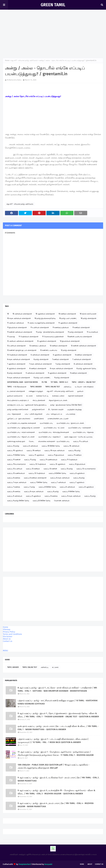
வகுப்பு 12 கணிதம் (33, 469)
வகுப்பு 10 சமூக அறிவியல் (55, 450)
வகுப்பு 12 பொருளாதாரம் (86, 469)
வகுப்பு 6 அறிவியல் (30, 446)
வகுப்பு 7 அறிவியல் (58, 482)
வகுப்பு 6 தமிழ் (79, 478)
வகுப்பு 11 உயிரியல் (81, 441)
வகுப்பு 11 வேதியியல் (69, 460)
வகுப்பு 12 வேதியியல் (38, 464)
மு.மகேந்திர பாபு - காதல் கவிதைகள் (21, 432)
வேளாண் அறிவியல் (62, 501)
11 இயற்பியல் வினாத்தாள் (17, 327)
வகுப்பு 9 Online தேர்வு (71, 492)
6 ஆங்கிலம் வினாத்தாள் (62, 355)
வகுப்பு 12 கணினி (50, 469)
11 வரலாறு (11, 337)
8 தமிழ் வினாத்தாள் (15, 373)
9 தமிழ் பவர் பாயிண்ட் (42, 378)
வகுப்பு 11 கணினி (14, 460)
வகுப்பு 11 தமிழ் (30, 460)
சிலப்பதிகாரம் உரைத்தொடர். (18, 400)
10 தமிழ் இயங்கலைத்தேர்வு (45, 318)
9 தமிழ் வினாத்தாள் (62, 378)
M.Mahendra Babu (14, 80)
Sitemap (7, 629)
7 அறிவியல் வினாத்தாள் (82, 359)
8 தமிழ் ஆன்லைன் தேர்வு (86, 368)
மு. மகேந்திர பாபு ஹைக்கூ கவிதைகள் (22, 423)
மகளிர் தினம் (39, 419)
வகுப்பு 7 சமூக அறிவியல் (17, 482)
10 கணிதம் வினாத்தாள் (67, 314)
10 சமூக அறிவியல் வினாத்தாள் (19, 318)
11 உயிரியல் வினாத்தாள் (40, 327)
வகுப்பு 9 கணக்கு (51, 496)
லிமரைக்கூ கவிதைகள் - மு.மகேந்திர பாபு (54, 441)
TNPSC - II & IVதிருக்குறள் (17, 387)
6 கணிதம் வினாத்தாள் (83, 355)
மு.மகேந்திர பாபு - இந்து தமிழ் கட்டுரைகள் (23, 428)
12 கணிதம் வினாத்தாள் (59, 346)
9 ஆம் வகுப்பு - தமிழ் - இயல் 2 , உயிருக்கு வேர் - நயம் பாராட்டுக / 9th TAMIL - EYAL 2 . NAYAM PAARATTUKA (59, 779)
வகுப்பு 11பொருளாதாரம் (16, 464)
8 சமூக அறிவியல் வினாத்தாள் (61, 368)
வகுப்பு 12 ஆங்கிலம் (57, 464)
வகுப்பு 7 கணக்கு (14, 487)
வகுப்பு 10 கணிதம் (34, 450)
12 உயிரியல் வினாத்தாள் (16, 346)
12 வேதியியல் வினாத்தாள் (17, 355)
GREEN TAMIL (53, 5)
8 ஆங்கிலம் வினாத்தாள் (16, 368)
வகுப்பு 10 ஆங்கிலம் (15, 450)
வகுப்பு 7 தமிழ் (29, 487)
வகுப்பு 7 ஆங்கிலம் (77, 482)
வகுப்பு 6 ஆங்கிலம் (77, 473)
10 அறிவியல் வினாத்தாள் (22, 314)
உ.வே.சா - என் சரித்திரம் (84, 387)
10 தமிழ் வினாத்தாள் (89, 318)
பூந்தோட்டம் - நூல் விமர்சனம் (19, 419)
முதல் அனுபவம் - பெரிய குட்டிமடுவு (78, 437)
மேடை (32, 441)
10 (8, 314)
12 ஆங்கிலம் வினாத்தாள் (47, 341)
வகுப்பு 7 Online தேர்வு (39, 482)
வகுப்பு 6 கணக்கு (14, 478)
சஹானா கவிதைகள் (76, 396)
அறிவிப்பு (67, 387)
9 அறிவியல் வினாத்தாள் (35, 373)
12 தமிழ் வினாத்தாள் (69, 350)
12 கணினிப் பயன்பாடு (49, 350)
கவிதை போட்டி (42, 396)
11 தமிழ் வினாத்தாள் (75, 332)
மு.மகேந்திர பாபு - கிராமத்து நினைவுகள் (54, 432)
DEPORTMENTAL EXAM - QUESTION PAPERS (23, 382)
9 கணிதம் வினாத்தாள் (78, 373)
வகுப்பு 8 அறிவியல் (67, 487)
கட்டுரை (29, 396)
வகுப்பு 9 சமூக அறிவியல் (71, 496)
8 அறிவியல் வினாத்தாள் (83, 364)
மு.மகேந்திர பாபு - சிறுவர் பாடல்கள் (21, 437)
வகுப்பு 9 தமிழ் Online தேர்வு (18, 501)
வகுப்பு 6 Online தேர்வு (57, 473)
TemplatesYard (25, 864)
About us (7, 639)
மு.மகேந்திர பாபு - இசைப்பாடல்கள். (70, 423)
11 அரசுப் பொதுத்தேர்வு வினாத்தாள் (41, 323)
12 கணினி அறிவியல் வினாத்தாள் (84, 346)
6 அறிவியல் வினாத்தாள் (40, 355)
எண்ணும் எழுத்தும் (36, 391)
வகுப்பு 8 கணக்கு (14, 492)
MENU (5, 651)
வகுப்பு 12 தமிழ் (13, 446)
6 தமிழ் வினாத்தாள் (41, 359)
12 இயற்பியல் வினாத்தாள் (70, 341)
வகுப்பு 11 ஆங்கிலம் (36, 455)
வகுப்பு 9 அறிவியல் (15, 496)
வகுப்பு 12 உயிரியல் (15, 469)
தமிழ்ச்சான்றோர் (38, 409)
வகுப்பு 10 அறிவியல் (71, 446)
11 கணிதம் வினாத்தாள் (81, 327)
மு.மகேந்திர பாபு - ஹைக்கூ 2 (49, 437)
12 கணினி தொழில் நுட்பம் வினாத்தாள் (22, 350)
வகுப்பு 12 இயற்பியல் (77, 464)
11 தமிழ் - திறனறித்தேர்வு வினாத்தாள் (50, 332)
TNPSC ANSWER (36, 387)
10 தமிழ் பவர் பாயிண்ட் (68, 318)
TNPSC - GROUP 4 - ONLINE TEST (84, 382)
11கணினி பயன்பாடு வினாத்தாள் (80, 337)
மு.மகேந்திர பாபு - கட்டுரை (54, 428)
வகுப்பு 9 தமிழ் (90, 496)
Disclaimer (8, 637)
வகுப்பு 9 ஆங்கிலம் (33, 496)
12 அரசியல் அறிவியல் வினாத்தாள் (20, 341)
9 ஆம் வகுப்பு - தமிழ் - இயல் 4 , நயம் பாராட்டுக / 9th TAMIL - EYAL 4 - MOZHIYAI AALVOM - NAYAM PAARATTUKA (56, 805)
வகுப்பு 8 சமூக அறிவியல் (34, 492)
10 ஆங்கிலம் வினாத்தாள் (45, 314)
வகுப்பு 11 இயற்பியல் (56, 455)
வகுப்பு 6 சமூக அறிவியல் (60, 478)
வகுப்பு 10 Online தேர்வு (51, 446)
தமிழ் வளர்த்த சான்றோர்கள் (18, 409)
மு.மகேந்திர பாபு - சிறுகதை (83, 432)
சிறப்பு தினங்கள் (39, 400)
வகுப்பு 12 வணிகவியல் (16, 473)
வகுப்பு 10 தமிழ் (74, 450)
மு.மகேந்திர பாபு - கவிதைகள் (79, 428)
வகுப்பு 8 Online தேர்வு (47, 487)
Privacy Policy (9, 632)
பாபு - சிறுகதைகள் (14, 414)
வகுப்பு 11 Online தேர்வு (16, 455)
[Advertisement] (53, 35)
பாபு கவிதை (71, 414)
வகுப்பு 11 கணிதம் (75, 455)
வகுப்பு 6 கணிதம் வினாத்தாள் (35, 478)
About (90, 864)
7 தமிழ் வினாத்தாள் (63, 364)
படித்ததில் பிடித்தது (74, 409)
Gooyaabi (48, 864)
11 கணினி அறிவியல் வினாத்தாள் (20, 332)
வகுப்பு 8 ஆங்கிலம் (86, 487)
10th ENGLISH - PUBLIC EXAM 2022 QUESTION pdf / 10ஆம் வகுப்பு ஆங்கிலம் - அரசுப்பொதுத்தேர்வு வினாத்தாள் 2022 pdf (54, 766)
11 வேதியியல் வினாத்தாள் (29, 337)
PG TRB (44, 382)
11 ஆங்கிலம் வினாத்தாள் (68, 323)
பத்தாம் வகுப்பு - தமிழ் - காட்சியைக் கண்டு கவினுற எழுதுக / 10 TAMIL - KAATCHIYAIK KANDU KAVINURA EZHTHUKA (58, 702)
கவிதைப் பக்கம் (58, 396)
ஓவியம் (80, 391)
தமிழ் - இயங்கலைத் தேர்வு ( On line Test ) (66, 405)
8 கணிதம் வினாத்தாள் (38, 368)
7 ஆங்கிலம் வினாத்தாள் (16, 364)
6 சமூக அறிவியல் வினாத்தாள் (19, 359)
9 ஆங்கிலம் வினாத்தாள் (57, 373)
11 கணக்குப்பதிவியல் (61, 327)
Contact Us (99, 864)
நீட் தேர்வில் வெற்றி (56, 409)
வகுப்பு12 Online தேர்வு (41, 501)
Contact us (8, 641)
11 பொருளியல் (92, 332)
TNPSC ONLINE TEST (53, 387)
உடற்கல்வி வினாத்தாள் (16, 391)
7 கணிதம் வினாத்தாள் (60, 359)
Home (7, 60)
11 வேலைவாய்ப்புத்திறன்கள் (53, 337)
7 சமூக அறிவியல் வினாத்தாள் (40, 364)
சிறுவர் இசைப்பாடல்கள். (58, 400)
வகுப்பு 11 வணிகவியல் (49, 460)
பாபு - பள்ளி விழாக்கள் (34, 414)
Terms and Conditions (12, 634)
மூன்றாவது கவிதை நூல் (16, 441)
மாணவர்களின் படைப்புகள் (58, 419)
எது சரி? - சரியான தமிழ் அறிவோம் (24, 60)
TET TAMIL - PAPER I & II (59, 382)
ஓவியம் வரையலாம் (15, 396)
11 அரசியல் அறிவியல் (16, 323)
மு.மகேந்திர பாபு (46, 423)
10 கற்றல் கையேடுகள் (88, 314)
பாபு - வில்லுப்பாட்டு (54, 414)
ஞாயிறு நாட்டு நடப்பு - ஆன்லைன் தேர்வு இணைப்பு (27, 405)
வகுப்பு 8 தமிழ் (53, 492)
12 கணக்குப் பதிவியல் (38, 346)
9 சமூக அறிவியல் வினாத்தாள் (19, 378)
